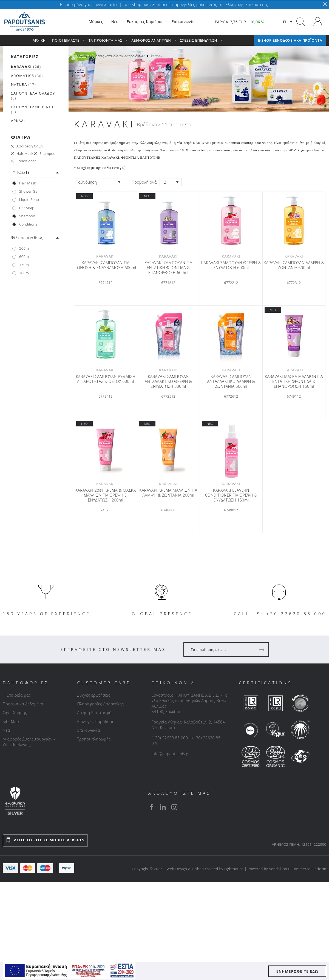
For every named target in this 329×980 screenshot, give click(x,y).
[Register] (262, 649)
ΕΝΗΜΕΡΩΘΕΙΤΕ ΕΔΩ (297, 971)
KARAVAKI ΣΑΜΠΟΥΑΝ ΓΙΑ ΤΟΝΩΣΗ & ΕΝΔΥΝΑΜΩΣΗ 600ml (106, 265)
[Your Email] (222, 649)
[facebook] (151, 807)
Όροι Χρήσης (15, 713)
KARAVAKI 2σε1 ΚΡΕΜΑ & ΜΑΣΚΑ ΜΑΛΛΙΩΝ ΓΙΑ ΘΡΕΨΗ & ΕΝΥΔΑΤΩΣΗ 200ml (106, 495)
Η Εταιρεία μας (17, 695)
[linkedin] (163, 807)
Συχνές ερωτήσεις (94, 695)
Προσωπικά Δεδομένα (23, 704)
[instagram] (174, 807)
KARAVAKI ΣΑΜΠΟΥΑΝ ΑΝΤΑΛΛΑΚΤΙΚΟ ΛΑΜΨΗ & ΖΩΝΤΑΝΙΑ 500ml (231, 381)
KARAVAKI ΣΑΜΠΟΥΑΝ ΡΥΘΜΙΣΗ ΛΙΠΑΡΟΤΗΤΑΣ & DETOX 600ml (105, 379)
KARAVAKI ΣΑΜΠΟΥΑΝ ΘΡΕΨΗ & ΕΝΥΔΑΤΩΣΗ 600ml (231, 265)
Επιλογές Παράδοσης (97, 721)
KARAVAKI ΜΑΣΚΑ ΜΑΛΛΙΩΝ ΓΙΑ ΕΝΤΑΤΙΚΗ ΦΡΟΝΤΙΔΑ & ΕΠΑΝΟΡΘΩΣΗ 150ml (294, 381)
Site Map (11, 721)
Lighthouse (234, 869)
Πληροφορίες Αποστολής (100, 704)
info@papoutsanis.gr (171, 754)
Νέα (6, 730)
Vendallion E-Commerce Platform (298, 869)
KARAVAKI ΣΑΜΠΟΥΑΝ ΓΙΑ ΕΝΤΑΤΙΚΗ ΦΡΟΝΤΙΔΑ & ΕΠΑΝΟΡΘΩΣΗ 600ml (168, 268)
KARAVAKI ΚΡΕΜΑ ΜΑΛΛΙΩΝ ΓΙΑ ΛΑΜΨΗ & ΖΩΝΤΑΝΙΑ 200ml (168, 493)
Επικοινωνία (88, 730)
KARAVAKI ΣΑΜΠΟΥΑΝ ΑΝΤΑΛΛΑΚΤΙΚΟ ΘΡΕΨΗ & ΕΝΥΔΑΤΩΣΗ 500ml (168, 381)
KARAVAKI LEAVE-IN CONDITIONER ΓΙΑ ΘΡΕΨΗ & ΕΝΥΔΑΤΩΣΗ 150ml (231, 495)
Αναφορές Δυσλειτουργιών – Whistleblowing (29, 742)
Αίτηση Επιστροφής (95, 713)
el (285, 22)
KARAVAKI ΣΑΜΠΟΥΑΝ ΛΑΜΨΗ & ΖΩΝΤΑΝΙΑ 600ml (294, 265)
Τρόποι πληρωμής (94, 739)
